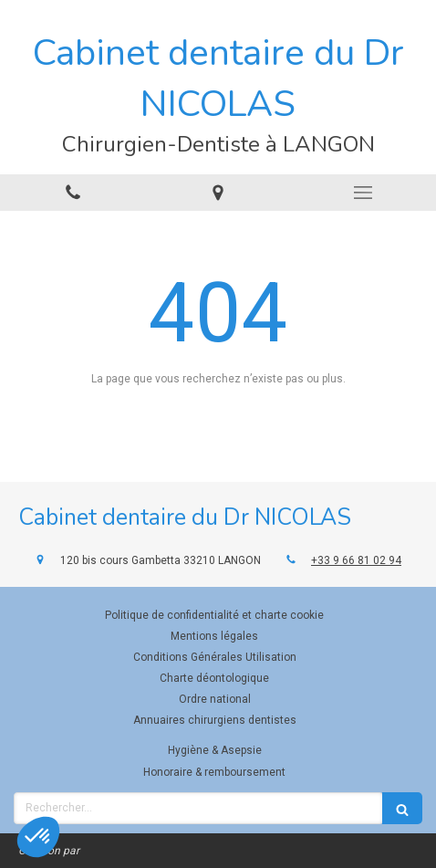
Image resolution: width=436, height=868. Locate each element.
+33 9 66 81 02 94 (356, 560)
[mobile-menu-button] (363, 193)
